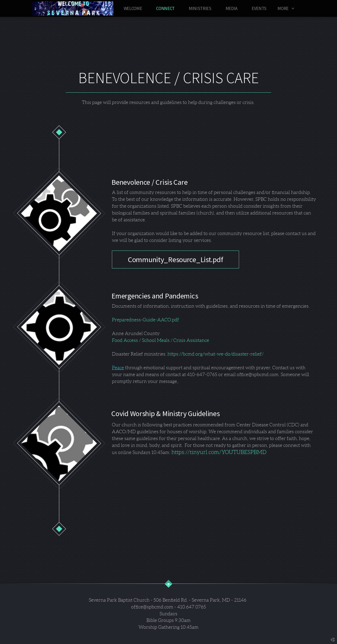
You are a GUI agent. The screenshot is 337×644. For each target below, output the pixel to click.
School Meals (156, 340)
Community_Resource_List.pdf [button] (175, 259)
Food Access (125, 340)
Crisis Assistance (191, 340)
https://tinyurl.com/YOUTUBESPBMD (218, 452)
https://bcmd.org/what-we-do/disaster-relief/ (215, 354)
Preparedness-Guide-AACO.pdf (145, 320)
